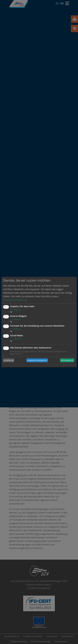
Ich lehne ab (9, 360)
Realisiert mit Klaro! (69, 364)
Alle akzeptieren (67, 360)
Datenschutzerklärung (15, 300)
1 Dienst (15, 310)
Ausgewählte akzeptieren (37, 360)
